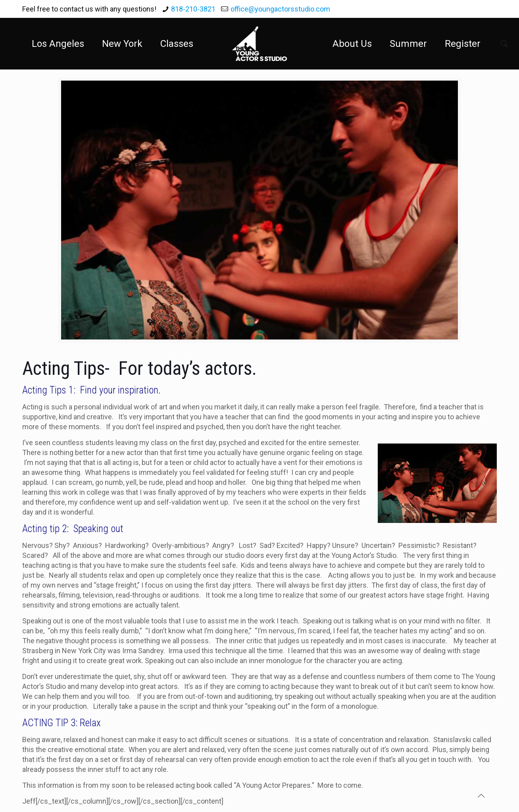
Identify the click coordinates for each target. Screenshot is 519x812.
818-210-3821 (193, 9)
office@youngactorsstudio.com (280, 9)
